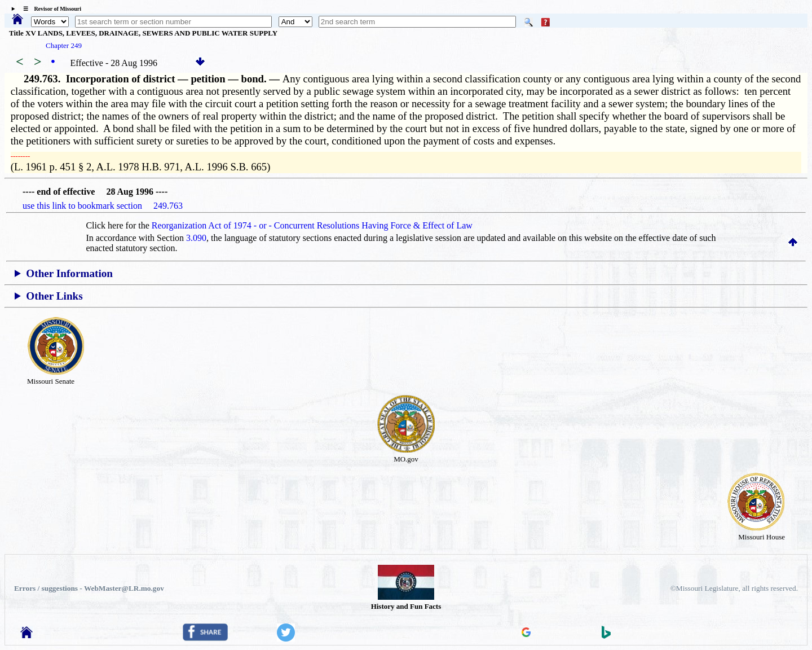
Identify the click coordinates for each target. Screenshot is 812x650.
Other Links (54, 296)
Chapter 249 (64, 45)
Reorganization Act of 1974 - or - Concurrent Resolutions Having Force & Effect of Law (312, 225)
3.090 (196, 238)
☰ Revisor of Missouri (49, 9)
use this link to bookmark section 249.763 (103, 206)
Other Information (69, 273)
